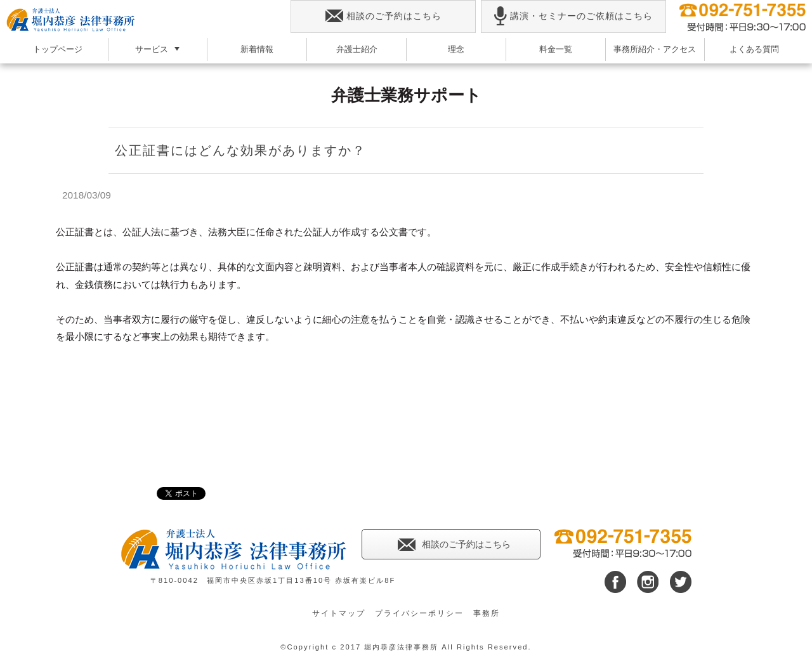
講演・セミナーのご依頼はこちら (573, 16)
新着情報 (257, 49)
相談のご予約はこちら (383, 16)
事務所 (487, 613)
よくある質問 (754, 49)
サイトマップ (339, 613)
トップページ (58, 49)
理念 (456, 49)
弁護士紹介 (357, 49)
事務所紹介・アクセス (655, 49)
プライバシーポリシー (419, 613)
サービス (152, 49)
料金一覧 (556, 49)
